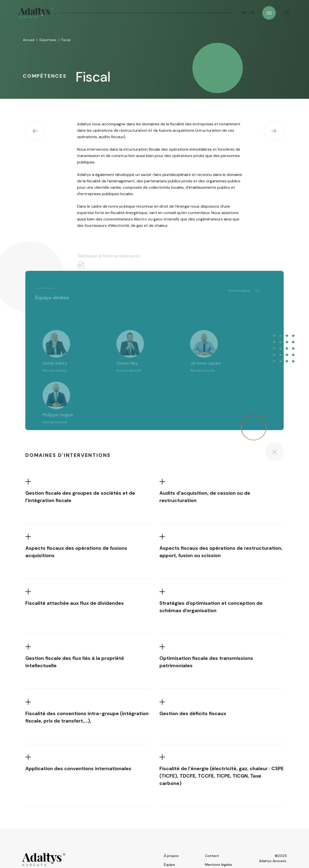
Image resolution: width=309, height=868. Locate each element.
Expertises (48, 40)
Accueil (29, 40)
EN (253, 13)
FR (244, 13)
